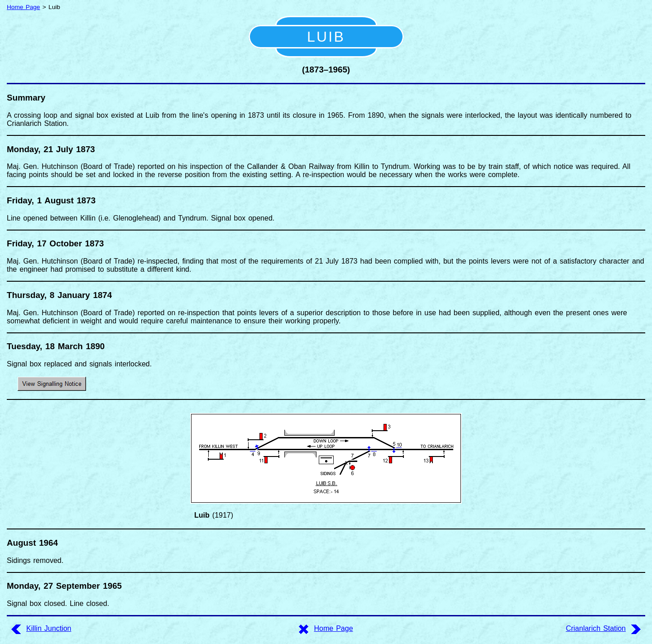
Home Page (23, 7)
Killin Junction (49, 628)
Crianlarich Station (596, 628)
